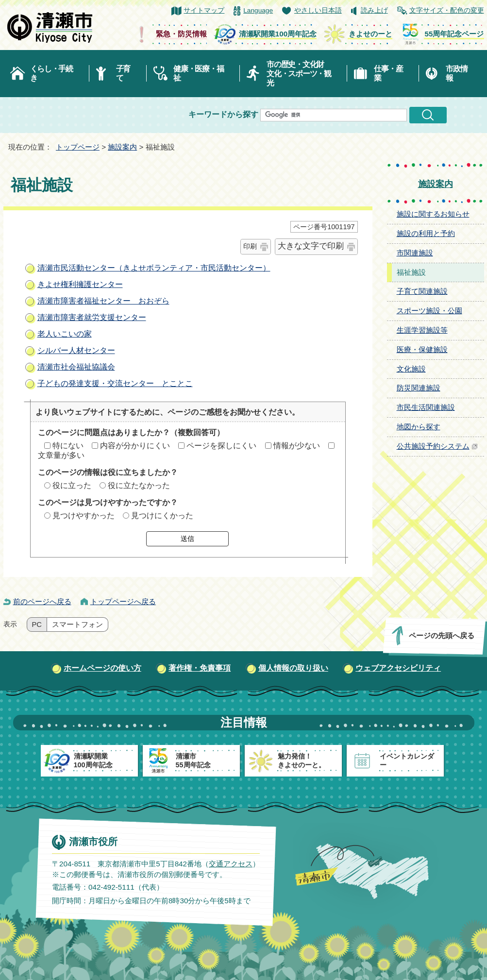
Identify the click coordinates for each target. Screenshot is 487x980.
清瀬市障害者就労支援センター (92, 317)
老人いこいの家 (65, 334)
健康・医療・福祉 (198, 73)
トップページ (78, 147)
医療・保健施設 (422, 349)
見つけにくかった (162, 515)
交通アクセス (230, 864)
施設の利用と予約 (426, 233)
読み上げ (374, 10)
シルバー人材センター (76, 350)
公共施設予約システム (437, 446)
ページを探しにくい (221, 446)
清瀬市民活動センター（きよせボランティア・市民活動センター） (154, 268)
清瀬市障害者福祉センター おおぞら (103, 301)
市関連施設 (415, 253)
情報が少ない (297, 446)
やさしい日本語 (318, 10)
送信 (187, 539)
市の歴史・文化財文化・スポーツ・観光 (299, 74)
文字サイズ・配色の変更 (447, 10)
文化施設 (411, 369)
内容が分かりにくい (135, 446)
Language (258, 10)
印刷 (250, 246)
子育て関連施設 (422, 291)
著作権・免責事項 (200, 668)
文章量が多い (61, 455)
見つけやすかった (84, 515)
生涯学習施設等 (422, 330)
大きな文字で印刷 (311, 246)
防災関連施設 (419, 388)
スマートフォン (77, 625)
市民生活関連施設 (426, 407)
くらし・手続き (51, 73)
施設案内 (122, 147)
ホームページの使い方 (102, 668)
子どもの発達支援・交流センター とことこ (115, 383)
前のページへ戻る (42, 601)
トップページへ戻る (123, 601)
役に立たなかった (139, 485)
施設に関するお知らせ (433, 214)
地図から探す (419, 427)
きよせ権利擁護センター (80, 284)
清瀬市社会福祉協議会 (76, 367)
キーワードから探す (223, 114)
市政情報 (456, 73)
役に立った (72, 485)
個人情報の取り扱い (293, 668)
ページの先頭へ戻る (441, 635)
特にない (68, 446)
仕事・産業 (388, 73)
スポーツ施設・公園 (429, 311)
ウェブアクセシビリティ (398, 668)
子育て (123, 73)
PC (37, 625)
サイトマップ (204, 10)
